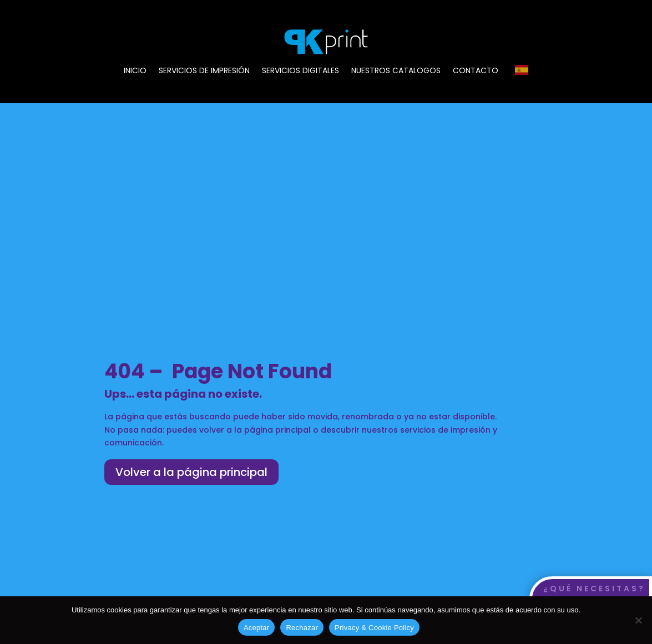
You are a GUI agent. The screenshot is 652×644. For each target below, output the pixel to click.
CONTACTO (476, 71)
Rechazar (302, 628)
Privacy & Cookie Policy (374, 628)
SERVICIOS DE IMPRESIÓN (204, 71)
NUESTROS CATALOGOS (396, 71)
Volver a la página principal (191, 472)
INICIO (135, 71)
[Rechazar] (638, 620)
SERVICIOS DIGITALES (300, 71)
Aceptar (257, 628)
